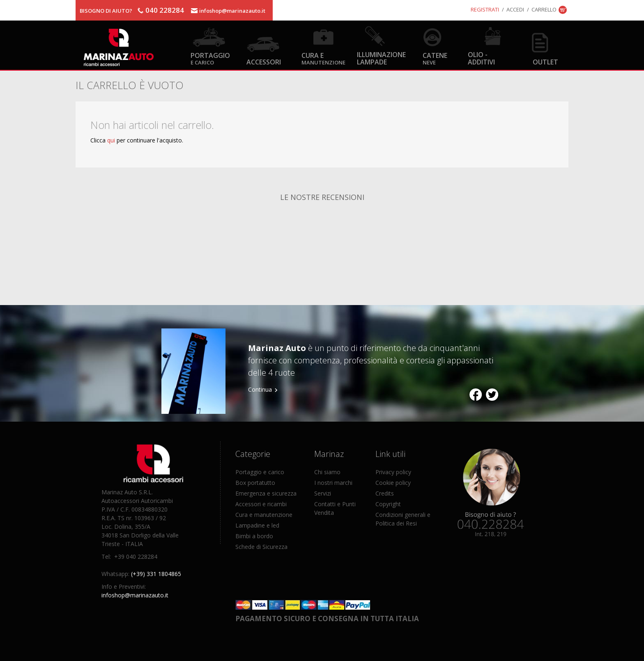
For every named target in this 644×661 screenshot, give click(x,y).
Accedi (515, 9)
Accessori (264, 62)
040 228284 (165, 10)
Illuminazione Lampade (381, 58)
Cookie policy (393, 483)
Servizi (323, 493)
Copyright (388, 504)
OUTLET (545, 62)
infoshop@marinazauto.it (232, 11)
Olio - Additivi (481, 58)
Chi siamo (327, 472)
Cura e (323, 58)
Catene (435, 58)
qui (111, 140)
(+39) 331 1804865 (156, 574)
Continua (260, 389)
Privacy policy (393, 472)
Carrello (544, 9)
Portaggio (210, 58)
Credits (385, 493)
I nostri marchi (333, 483)
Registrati (485, 9)
